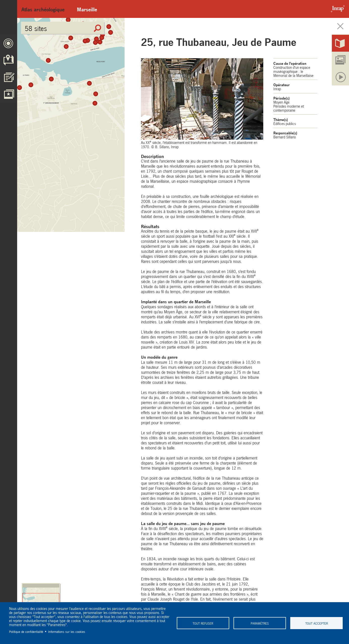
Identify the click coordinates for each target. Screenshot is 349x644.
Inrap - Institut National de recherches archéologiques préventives (336, 9)
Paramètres (260, 623)
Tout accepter (317, 623)
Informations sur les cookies (67, 631)
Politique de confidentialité (26, 631)
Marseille (87, 9)
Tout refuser (203, 623)
